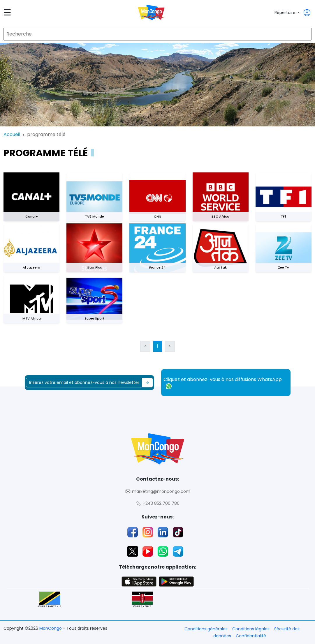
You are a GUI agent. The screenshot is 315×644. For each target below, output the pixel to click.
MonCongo (51, 628)
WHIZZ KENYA (142, 600)
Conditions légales (251, 629)
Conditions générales (206, 629)
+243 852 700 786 (158, 503)
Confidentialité (251, 636)
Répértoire (286, 13)
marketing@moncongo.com (158, 492)
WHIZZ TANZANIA (50, 600)
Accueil (12, 134)
